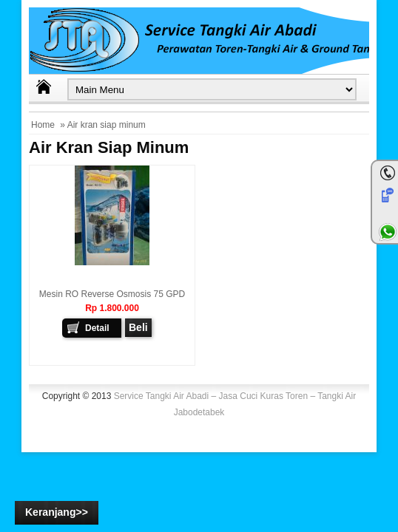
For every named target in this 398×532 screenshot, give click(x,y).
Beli (138, 327)
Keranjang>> (57, 512)
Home (43, 125)
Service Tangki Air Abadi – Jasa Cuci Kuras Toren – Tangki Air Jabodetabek (235, 404)
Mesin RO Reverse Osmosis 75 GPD (112, 294)
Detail (97, 328)
